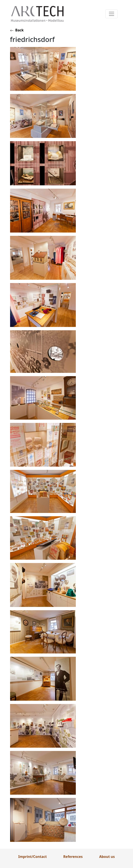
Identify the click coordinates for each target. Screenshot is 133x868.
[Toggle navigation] (112, 14)
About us (107, 857)
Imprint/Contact (32, 857)
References (73, 857)
